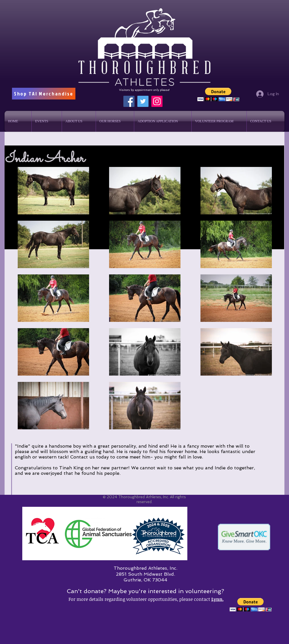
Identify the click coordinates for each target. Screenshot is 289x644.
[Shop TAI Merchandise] (44, 94)
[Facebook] (129, 101)
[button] (218, 94)
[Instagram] (157, 101)
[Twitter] (143, 101)
